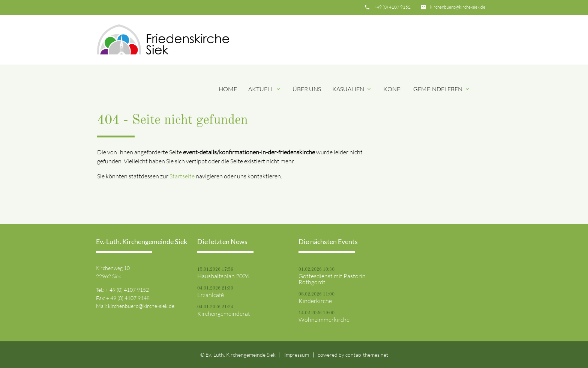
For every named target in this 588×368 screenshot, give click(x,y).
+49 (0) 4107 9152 (392, 7)
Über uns (307, 89)
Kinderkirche (315, 301)
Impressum (297, 355)
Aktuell (265, 89)
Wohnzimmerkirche (324, 320)
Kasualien (352, 89)
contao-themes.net (367, 355)
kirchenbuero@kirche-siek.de (458, 7)
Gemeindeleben (442, 89)
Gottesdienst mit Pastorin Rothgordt (332, 279)
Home (228, 89)
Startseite (182, 176)
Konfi (393, 89)
